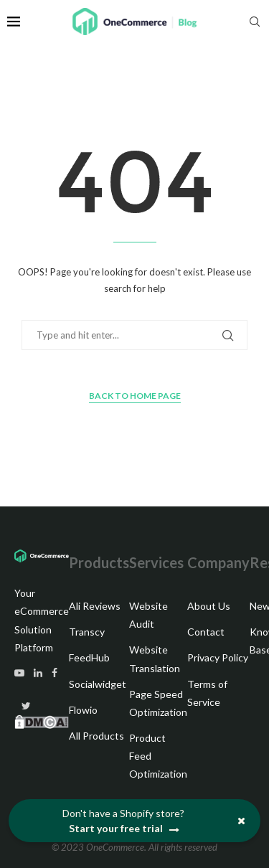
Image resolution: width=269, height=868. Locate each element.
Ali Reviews (95, 606)
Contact (206, 632)
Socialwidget (98, 684)
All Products (96, 736)
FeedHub (89, 657)
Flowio (83, 710)
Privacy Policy (218, 657)
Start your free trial (125, 829)
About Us (209, 606)
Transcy (87, 632)
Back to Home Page (135, 396)
